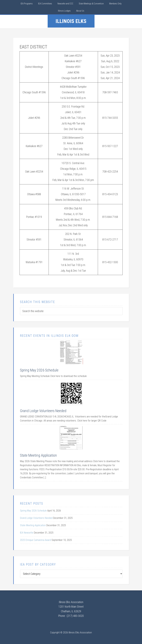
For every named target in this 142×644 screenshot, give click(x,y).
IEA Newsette (27, 533)
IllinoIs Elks (71, 21)
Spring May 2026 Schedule (39, 370)
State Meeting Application (38, 455)
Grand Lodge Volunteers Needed (43, 411)
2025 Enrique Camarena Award (35, 540)
